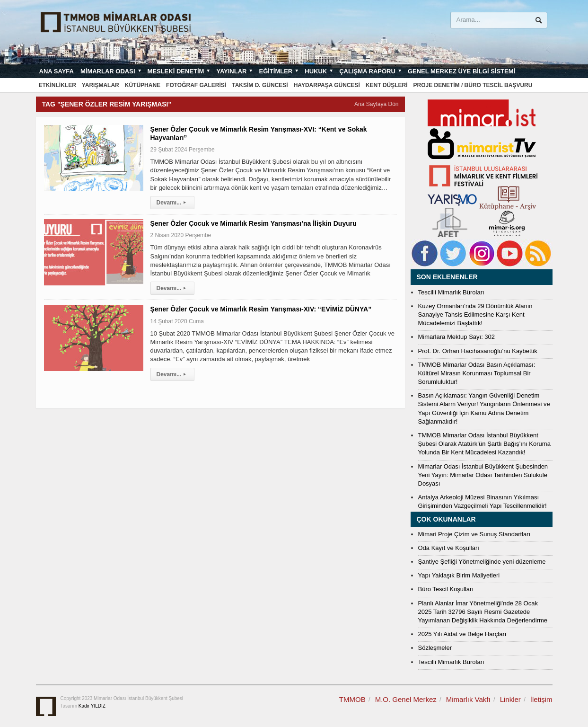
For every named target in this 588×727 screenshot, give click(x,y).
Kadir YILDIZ (92, 706)
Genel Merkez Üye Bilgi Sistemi (461, 71)
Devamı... (173, 203)
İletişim (541, 699)
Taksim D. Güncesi (260, 85)
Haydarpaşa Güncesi (327, 85)
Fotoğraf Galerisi (196, 85)
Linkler (510, 699)
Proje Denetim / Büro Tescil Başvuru (473, 85)
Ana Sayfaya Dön (376, 104)
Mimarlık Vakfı (468, 699)
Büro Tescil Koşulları (446, 589)
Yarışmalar (101, 85)
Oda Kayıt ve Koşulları (449, 548)
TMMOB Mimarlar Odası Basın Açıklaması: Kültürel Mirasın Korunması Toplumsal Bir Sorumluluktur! (477, 373)
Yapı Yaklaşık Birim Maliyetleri (459, 575)
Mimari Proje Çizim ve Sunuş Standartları (474, 534)
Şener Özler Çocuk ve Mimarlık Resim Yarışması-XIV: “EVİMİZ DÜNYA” (261, 309)
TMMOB (352, 699)
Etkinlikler (57, 85)
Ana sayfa (57, 71)
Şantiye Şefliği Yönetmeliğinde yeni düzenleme (482, 562)
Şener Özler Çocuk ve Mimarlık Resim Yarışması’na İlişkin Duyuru (254, 223)
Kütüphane (143, 85)
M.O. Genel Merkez (406, 699)
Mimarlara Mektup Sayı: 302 (457, 337)
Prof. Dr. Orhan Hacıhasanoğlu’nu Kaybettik (478, 351)
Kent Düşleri (387, 85)
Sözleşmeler (435, 648)
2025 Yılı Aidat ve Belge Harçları (462, 634)
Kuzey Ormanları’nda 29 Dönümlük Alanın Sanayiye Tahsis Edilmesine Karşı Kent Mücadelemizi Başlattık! (475, 315)
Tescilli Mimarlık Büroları (451, 292)
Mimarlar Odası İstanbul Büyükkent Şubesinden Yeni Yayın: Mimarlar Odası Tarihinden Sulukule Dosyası (483, 475)
